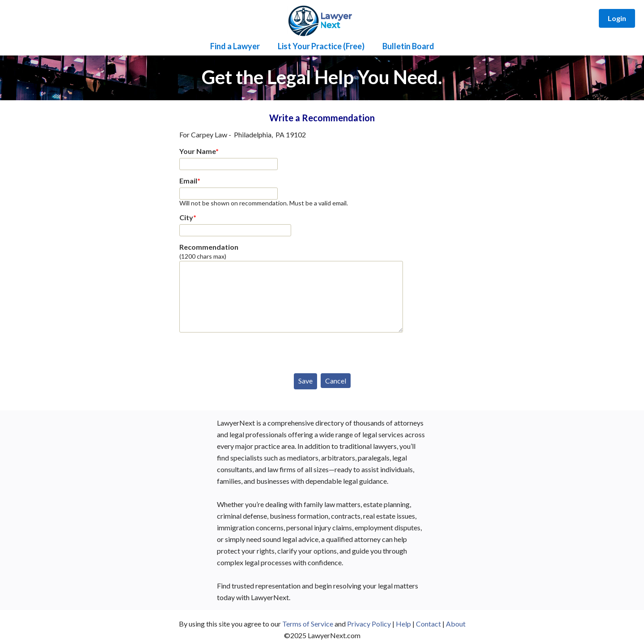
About (456, 624)
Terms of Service (308, 624)
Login (617, 18)
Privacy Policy (369, 624)
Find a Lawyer (235, 46)
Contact (428, 624)
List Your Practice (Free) (321, 46)
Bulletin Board (408, 46)
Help (403, 624)
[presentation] (247, 351)
